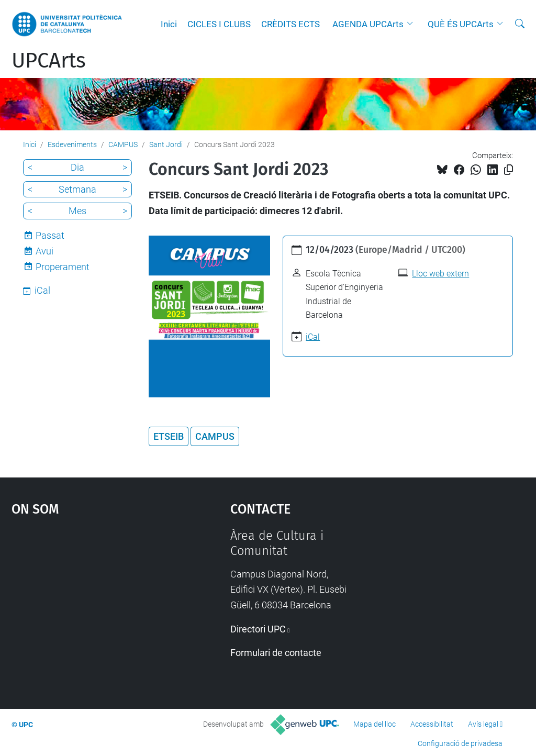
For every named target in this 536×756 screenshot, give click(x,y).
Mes (77, 211)
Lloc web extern (440, 274)
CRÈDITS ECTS (291, 24)
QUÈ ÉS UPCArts (461, 24)
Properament (63, 267)
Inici (169, 24)
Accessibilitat (432, 724)
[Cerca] (520, 24)
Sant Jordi (166, 144)
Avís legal (483, 724)
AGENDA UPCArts (368, 24)
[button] (412, 24)
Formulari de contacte (276, 653)
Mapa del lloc (375, 724)
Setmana (77, 189)
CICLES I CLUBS (219, 24)
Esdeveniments (72, 144)
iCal (313, 337)
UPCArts (49, 61)
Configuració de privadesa (460, 743)
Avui (44, 251)
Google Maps (93, 607)
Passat (50, 235)
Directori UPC (258, 629)
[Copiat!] (509, 170)
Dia (77, 167)
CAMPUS (123, 144)
